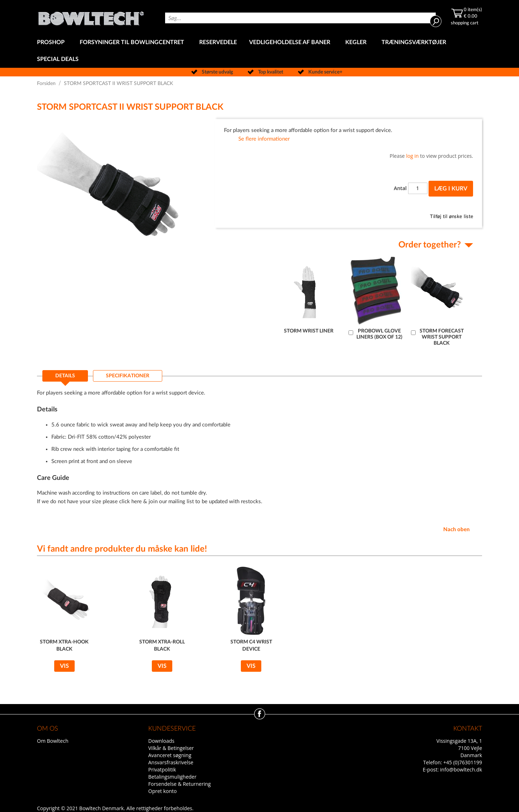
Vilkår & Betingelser (171, 748)
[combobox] (300, 18)
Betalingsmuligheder (172, 777)
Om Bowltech (53, 741)
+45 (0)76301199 (463, 762)
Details (65, 376)
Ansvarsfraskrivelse (171, 762)
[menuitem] (52, 43)
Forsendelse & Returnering (179, 784)
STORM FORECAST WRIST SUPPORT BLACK (442, 337)
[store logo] (91, 17)
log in (412, 156)
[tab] (65, 378)
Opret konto (162, 791)
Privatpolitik (162, 769)
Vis (64, 666)
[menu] (259, 51)
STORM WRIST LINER (309, 331)
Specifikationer (128, 376)
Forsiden (46, 84)
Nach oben (456, 530)
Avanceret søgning (170, 755)
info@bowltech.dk (461, 769)
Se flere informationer (264, 139)
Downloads (161, 741)
